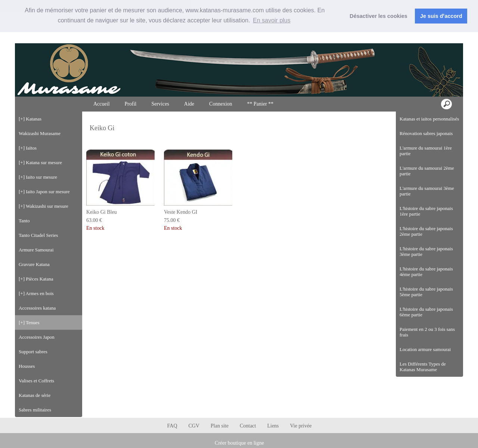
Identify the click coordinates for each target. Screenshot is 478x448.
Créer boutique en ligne (239, 443)
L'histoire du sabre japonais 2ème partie (426, 231)
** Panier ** (260, 104)
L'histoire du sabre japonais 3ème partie (426, 251)
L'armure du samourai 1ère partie (426, 151)
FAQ (172, 426)
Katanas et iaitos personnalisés (429, 119)
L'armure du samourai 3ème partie (427, 191)
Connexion (443, 37)
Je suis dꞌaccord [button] (441, 16)
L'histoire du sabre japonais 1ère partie (426, 211)
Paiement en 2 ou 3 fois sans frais (427, 332)
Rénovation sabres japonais (426, 133)
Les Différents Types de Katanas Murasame (423, 367)
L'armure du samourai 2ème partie (427, 171)
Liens (273, 426)
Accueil (102, 104)
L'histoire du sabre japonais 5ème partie (426, 292)
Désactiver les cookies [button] (378, 16)
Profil (131, 104)
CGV (194, 426)
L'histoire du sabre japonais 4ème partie (426, 272)
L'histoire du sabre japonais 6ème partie (426, 312)
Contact (248, 426)
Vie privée (301, 426)
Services (160, 104)
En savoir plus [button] (272, 20)
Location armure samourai (425, 349)
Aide (189, 104)
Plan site (220, 426)
